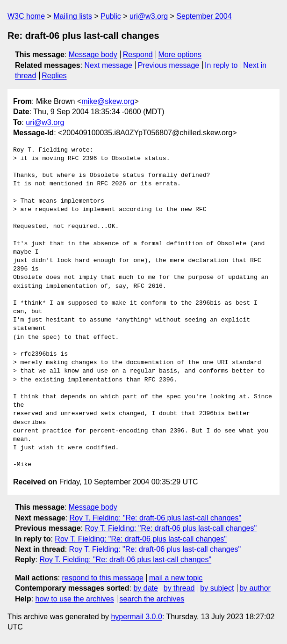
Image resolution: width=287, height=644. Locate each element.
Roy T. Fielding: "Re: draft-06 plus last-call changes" (156, 518)
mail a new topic (176, 578)
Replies (54, 76)
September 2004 (204, 16)
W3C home (26, 16)
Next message (108, 65)
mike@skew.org (108, 101)
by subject (217, 588)
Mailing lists (73, 16)
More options (180, 55)
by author (255, 588)
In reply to (221, 65)
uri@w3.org (149, 16)
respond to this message (102, 578)
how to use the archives (75, 599)
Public (111, 16)
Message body (93, 55)
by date (145, 588)
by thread (179, 588)
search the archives (152, 599)
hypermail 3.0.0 (136, 617)
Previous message (169, 65)
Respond (138, 55)
